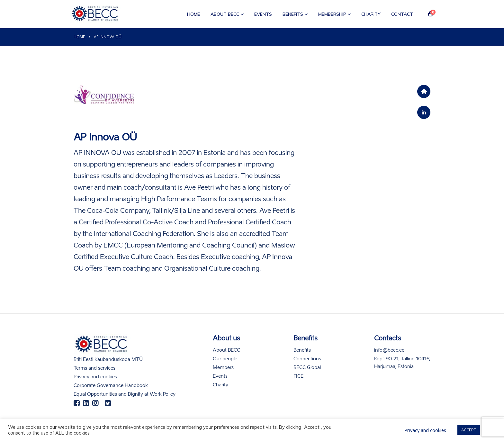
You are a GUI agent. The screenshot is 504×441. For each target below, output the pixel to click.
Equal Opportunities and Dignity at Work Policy (125, 394)
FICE (298, 376)
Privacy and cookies (95, 377)
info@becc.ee (389, 350)
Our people (225, 359)
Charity (371, 14)
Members (223, 368)
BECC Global (307, 368)
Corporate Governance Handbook (111, 386)
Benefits (293, 14)
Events (263, 14)
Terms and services (94, 368)
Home (194, 14)
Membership (332, 14)
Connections (307, 359)
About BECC (225, 14)
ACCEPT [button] (469, 430)
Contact (402, 14)
